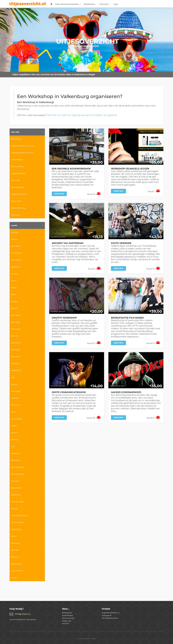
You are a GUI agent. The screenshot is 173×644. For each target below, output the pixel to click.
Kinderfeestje (68, 615)
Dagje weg (67, 621)
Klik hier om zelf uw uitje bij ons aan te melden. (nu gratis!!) (82, 115)
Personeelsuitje (68, 618)
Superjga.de (107, 615)
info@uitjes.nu (23, 614)
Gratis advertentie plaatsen (68, 4)
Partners (66, 623)
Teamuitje (105, 4)
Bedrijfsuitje (90, 4)
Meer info (59, 194)
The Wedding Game (110, 618)
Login (116, 4)
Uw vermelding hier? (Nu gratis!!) (23, 619)
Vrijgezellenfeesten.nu (111, 613)
